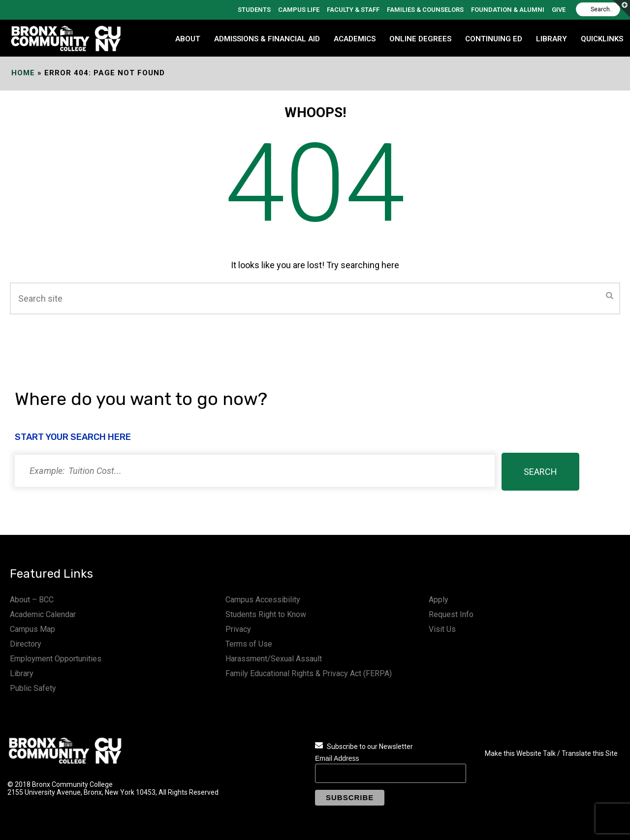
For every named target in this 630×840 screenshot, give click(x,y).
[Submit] (610, 296)
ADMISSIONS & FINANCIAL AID (267, 39)
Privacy (238, 629)
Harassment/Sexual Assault (274, 659)
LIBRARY (551, 39)
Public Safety (33, 688)
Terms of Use (249, 644)
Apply (439, 600)
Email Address (337, 758)
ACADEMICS (355, 39)
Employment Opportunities (56, 659)
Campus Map (32, 629)
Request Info (451, 614)
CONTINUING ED (494, 39)
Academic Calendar (43, 614)
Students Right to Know (266, 614)
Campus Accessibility (263, 600)
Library (22, 673)
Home (23, 73)
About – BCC (32, 600)
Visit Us (442, 629)
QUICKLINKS (602, 39)
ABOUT (188, 39)
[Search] (598, 9)
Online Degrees (420, 39)
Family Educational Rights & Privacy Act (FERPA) (309, 673)
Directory (26, 644)
